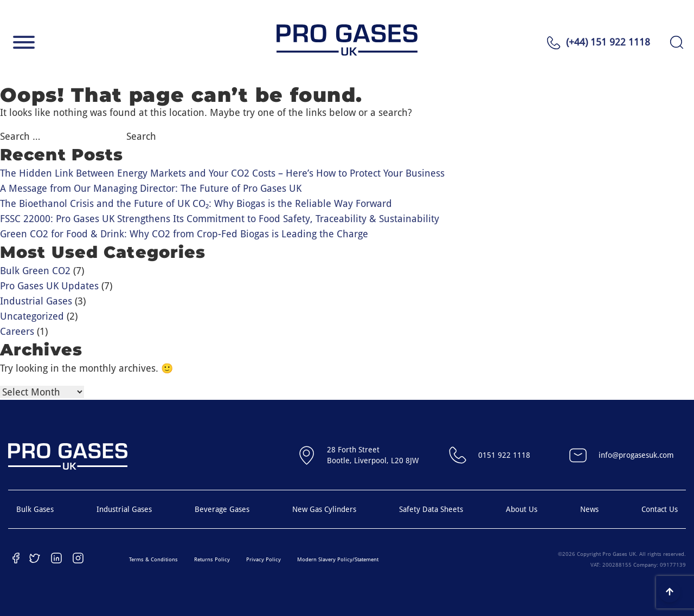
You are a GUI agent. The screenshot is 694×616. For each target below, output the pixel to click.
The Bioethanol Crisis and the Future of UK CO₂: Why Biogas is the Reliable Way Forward (196, 203)
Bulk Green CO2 (35, 271)
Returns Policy (212, 559)
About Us (522, 509)
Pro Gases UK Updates (49, 286)
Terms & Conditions (153, 559)
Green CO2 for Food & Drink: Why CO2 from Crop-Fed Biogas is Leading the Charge (184, 234)
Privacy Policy (264, 559)
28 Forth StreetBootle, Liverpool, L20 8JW (356, 455)
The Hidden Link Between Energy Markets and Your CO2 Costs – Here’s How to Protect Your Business (222, 173)
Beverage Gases (222, 509)
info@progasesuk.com (620, 455)
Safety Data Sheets (431, 509)
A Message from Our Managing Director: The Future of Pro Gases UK (151, 188)
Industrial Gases (36, 301)
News (589, 509)
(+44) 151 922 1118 (608, 42)
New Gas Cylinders (324, 509)
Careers (17, 331)
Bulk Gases (35, 509)
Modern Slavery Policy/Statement (338, 559)
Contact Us (660, 509)
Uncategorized (32, 316)
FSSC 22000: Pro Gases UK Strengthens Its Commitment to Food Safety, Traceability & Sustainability (220, 219)
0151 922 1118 (488, 455)
